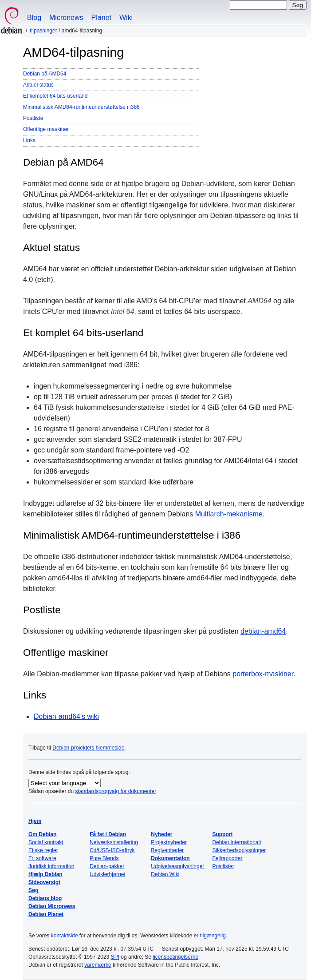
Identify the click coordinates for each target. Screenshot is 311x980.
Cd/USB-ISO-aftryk (112, 850)
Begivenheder (167, 850)
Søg (33, 890)
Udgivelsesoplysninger (177, 866)
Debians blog (45, 898)
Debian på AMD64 (45, 74)
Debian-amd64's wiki (66, 716)
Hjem (35, 821)
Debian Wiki (165, 874)
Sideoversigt (44, 882)
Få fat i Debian (108, 834)
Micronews (66, 18)
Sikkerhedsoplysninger (239, 850)
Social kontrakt (46, 842)
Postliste (33, 118)
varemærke (98, 965)
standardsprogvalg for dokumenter (116, 791)
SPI (115, 957)
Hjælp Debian (45, 874)
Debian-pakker (107, 866)
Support (222, 834)
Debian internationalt (236, 842)
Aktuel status (38, 85)
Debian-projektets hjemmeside (88, 748)
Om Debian (42, 834)
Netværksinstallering (114, 842)
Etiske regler (43, 850)
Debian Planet (46, 914)
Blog (34, 18)
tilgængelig (213, 936)
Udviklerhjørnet (108, 874)
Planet (101, 18)
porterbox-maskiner (263, 674)
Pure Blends (104, 858)
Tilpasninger (43, 31)
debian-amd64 (263, 631)
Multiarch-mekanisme (229, 514)
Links (29, 140)
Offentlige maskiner (46, 129)
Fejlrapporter (227, 858)
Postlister (223, 866)
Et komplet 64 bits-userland (55, 96)
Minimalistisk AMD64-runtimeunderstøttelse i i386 (81, 107)
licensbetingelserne (175, 957)
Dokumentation (170, 858)
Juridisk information (51, 866)
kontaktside (65, 936)
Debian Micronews (52, 906)
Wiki (126, 18)
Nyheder (161, 834)
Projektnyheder (169, 842)
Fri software (42, 858)
